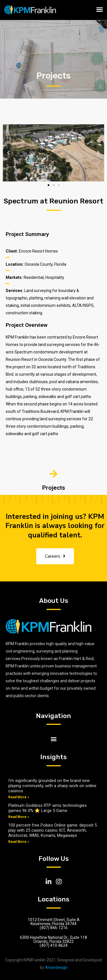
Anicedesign (56, 967)
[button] (49, 185)
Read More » (19, 797)
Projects (54, 488)
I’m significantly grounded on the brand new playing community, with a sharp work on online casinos (52, 786)
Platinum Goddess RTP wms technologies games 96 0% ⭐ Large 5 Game (48, 808)
